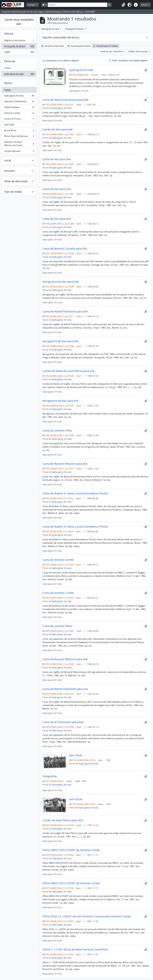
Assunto (9, 171)
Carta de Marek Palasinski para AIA (65, 311)
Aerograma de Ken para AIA (60, 282)
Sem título (76, 755)
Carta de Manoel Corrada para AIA (65, 249)
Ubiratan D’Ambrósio (19, 102)
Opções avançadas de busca (61, 37)
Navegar (32, 5)
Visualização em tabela (106, 46)
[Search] (77, 5)
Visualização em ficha (79, 46)
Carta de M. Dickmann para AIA (63, 722)
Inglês (19, 52)
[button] (123, 5)
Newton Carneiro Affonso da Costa (19, 144)
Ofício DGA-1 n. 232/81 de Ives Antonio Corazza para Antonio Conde (86, 916)
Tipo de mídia (13, 192)
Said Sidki (19, 125)
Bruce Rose (19, 131)
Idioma (9, 34)
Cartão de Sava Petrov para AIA (63, 820)
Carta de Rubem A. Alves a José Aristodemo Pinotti (75, 493)
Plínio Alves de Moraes (19, 137)
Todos (7, 68)
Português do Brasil (19, 47)
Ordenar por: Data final (112, 51)
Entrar (145, 5)
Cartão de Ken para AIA (57, 130)
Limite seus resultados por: (19, 22)
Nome (8, 83)
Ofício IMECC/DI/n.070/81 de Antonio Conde (71, 850)
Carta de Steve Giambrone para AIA (65, 100)
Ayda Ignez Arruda (19, 74)
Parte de (10, 61)
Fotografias (50, 776)
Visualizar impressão (53, 46)
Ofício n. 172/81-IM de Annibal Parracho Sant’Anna (75, 950)
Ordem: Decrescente (138, 51)
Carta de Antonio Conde (58, 560)
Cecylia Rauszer (19, 152)
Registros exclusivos (19, 41)
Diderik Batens (19, 108)
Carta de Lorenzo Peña (57, 431)
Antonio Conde (19, 114)
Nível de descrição (16, 181)
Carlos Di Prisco (19, 119)
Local (7, 160)
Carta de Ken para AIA (57, 159)
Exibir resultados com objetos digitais (128, 60)
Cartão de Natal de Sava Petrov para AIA (68, 371)
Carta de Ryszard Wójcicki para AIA (65, 464)
